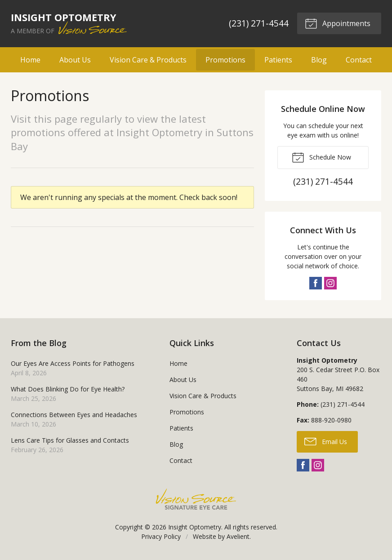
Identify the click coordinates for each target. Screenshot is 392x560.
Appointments (338, 23)
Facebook (316, 283)
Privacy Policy (161, 536)
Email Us (326, 441)
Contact (359, 60)
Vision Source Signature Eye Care (196, 499)
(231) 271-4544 (259, 23)
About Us (75, 60)
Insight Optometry (195, 527)
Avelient (238, 536)
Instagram (330, 283)
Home (30, 60)
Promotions (225, 60)
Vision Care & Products (148, 60)
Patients (278, 60)
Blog (319, 60)
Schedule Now (321, 157)
